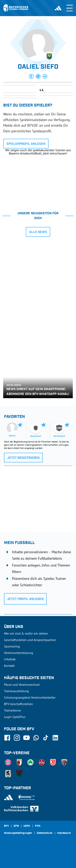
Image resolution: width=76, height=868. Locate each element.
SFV (6, 826)
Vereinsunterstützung (19, 653)
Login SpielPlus (15, 717)
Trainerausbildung (16, 691)
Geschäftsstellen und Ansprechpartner (30, 640)
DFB (16, 826)
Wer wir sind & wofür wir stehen (26, 633)
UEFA (27, 826)
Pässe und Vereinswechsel (22, 685)
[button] (31, 76)
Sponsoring (12, 646)
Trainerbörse (12, 710)
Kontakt (9, 666)
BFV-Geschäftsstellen (18, 704)
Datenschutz (45, 833)
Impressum (64, 833)
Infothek (10, 659)
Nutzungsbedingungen (18, 833)
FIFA (38, 826)
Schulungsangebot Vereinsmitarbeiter (30, 697)
